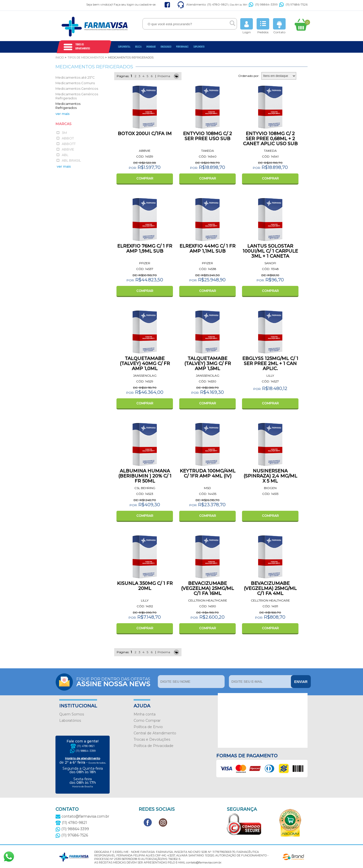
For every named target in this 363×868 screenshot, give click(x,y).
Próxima (164, 76)
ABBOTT (69, 144)
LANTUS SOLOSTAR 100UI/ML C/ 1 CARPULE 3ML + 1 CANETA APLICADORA (270, 254)
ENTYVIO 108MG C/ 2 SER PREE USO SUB (207, 136)
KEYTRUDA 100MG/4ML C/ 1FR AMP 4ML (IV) (208, 473)
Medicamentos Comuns (75, 83)
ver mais (63, 114)
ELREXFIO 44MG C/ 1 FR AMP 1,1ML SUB (207, 249)
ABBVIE (68, 149)
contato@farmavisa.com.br (82, 816)
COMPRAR (145, 178)
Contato (279, 26)
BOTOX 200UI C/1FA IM (145, 134)
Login (247, 26)
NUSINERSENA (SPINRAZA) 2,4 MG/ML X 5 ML (270, 476)
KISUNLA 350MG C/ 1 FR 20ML (145, 586)
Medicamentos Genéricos (77, 88)
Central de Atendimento (155, 733)
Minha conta (145, 714)
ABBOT (68, 138)
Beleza (138, 47)
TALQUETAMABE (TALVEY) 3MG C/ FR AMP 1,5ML (208, 364)
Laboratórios (70, 721)
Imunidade (151, 47)
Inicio (60, 57)
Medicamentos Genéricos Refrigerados (77, 96)
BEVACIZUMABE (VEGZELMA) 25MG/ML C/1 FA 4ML (270, 588)
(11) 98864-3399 (263, 4)
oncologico (166, 47)
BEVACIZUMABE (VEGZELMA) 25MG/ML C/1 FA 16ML (207, 588)
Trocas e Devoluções (152, 739)
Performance (182, 47)
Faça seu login (124, 4)
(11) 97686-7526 (293, 4)
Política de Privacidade (154, 746)
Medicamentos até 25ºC (75, 77)
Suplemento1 (124, 47)
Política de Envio (148, 727)
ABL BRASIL (71, 160)
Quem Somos (72, 714)
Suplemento (199, 47)
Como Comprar (147, 721)
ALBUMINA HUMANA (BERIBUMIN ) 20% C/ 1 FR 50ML (145, 476)
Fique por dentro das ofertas (116, 682)
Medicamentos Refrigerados (68, 106)
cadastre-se (147, 4)
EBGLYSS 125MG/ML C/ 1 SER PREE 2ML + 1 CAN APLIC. (270, 364)
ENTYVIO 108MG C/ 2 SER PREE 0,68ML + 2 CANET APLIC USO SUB (270, 139)
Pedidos (263, 26)
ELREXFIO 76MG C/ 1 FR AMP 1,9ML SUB (145, 249)
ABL (65, 155)
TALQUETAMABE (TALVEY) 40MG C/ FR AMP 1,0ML (145, 364)
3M (64, 133)
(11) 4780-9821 (86, 746)
